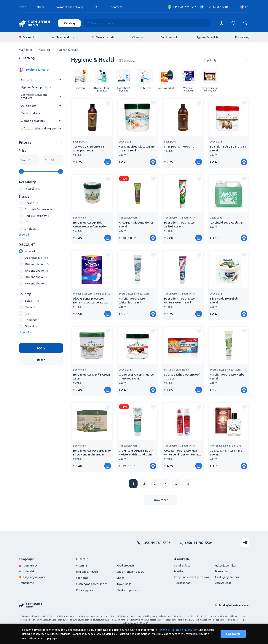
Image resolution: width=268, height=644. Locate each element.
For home (82, 578)
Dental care (28, 106)
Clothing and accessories (92, 584)
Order (41, 7)
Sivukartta (221, 571)
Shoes (120, 578)
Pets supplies (84, 590)
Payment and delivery (69, 7)
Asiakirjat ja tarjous (227, 577)
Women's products (33, 121)
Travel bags (124, 584)
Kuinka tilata (182, 565)
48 (187, 484)
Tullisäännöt (182, 583)
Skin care (27, 79)
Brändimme (26, 583)
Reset (41, 360)
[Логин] (221, 23)
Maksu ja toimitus (226, 565)
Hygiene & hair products (36, 87)
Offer (22, 7)
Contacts (116, 7)
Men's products (30, 113)
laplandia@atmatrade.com (232, 605)
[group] (80, 79)
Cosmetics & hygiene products (34, 96)
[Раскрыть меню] (60, 79)
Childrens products (128, 590)
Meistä (178, 571)
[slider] (21, 171)
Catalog (69, 23)
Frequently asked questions (192, 577)
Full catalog (242, 37)
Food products (170, 37)
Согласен (233, 634)
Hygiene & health (207, 37)
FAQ (97, 7)
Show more (160, 500)
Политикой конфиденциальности (178, 630)
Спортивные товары (130, 572)
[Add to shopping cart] (108, 162)
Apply (41, 348)
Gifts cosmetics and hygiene (39, 128)
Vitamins (138, 37)
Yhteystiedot (223, 583)
